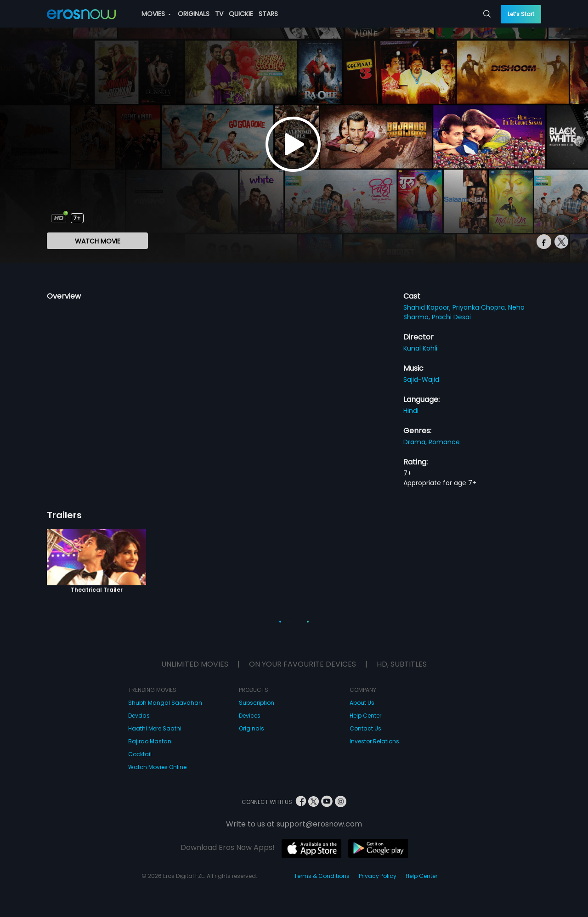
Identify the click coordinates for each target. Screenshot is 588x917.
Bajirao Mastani (150, 741)
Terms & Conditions (322, 876)
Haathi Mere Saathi (155, 728)
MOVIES (156, 14)
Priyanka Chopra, (480, 307)
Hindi (411, 411)
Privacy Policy (378, 876)
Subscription (257, 703)
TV (219, 14)
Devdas (139, 716)
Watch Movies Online (157, 767)
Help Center (365, 716)
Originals (252, 728)
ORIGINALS (194, 14)
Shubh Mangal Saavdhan (165, 703)
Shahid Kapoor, (428, 307)
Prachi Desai (451, 317)
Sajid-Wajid (421, 379)
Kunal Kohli (420, 348)
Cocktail (140, 754)
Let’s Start (521, 14)
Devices (250, 716)
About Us (362, 703)
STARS (268, 14)
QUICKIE (241, 14)
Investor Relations (374, 741)
